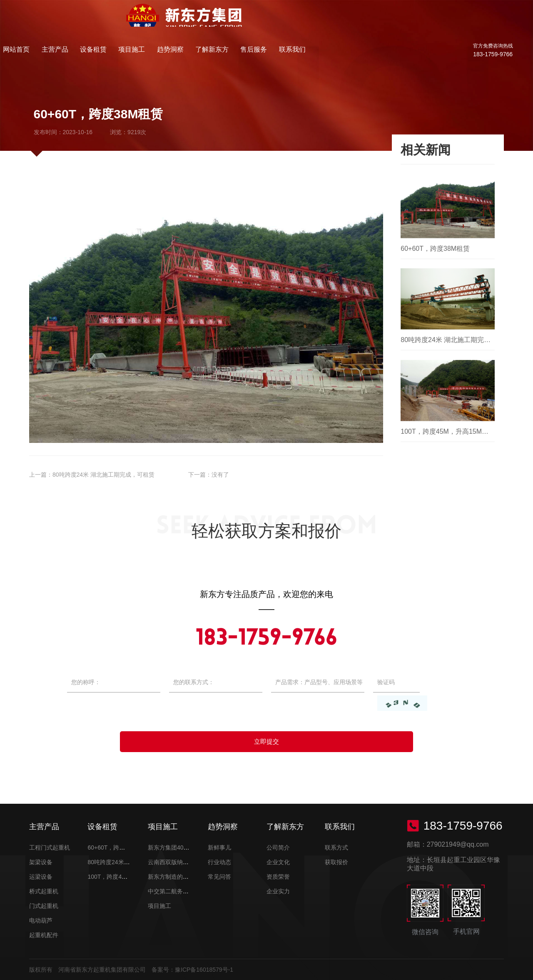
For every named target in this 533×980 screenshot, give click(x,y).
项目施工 (266, 23)
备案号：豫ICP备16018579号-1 (192, 970)
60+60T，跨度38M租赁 (118, 847)
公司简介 (278, 847)
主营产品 (190, 23)
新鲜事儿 (219, 847)
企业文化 (278, 862)
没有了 (220, 475)
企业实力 (278, 891)
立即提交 (266, 741)
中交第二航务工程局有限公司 (186, 891)
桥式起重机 (44, 891)
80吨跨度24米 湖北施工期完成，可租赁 (103, 475)
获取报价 (336, 862)
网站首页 (152, 23)
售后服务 (387, 23)
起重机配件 (44, 935)
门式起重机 (44, 906)
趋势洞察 (304, 23)
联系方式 (336, 847)
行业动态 (219, 862)
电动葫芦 (41, 920)
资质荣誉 (278, 877)
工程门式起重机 (50, 847)
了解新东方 (346, 23)
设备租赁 (228, 23)
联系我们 (425, 23)
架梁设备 (41, 862)
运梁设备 (41, 877)
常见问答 (219, 877)
